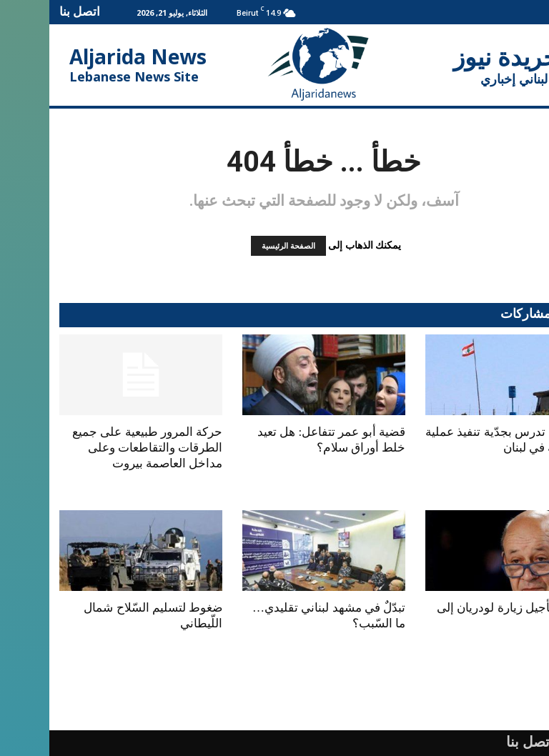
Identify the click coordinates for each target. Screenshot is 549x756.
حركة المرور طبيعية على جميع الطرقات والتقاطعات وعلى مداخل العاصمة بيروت (98, 448)
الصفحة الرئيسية (239, 246)
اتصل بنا (30, 11)
